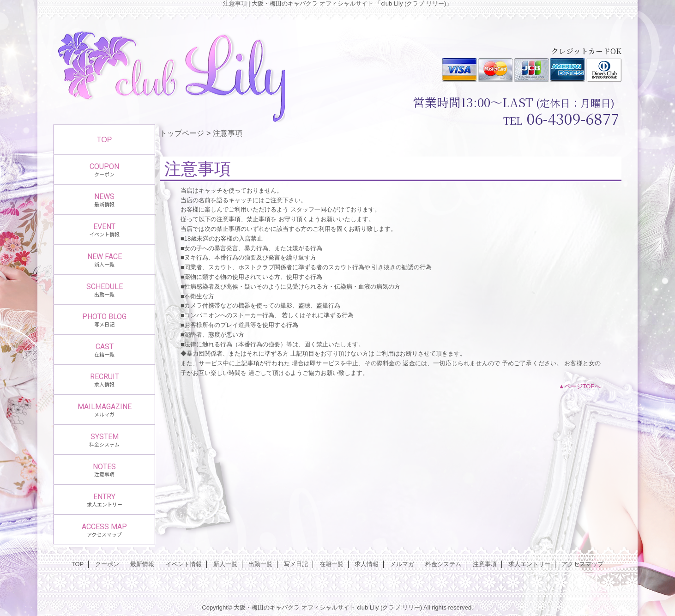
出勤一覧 (260, 564)
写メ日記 (296, 564)
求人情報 (367, 564)
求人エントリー (529, 564)
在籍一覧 (331, 564)
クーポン (107, 564)
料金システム (443, 564)
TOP (105, 139)
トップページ (182, 133)
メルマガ (402, 564)
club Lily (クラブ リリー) (389, 607)
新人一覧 (225, 564)
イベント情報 (184, 564)
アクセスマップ (582, 564)
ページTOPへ (583, 386)
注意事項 (485, 564)
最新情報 (142, 564)
